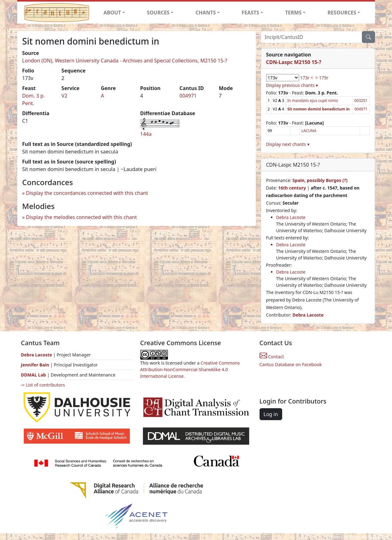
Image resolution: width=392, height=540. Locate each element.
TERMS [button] (293, 13)
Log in (271, 414)
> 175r (322, 78)
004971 (188, 96)
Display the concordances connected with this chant (87, 193)
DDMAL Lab (34, 375)
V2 (64, 96)
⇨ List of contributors (43, 385)
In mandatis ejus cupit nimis (313, 101)
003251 (361, 101)
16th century (292, 188)
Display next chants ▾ (288, 144)
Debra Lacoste (291, 217)
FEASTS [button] (250, 13)
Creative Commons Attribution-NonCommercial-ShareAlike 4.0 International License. (190, 369)
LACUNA (309, 131)
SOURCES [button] (158, 13)
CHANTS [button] (206, 13)
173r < (306, 78)
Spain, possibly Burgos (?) (320, 180)
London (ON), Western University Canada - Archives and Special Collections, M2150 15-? (125, 61)
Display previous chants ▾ (292, 85)
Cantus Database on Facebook (291, 364)
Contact (272, 357)
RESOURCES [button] (342, 13)
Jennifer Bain (36, 365)
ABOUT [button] (112, 13)
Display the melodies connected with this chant (81, 217)
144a (146, 134)
